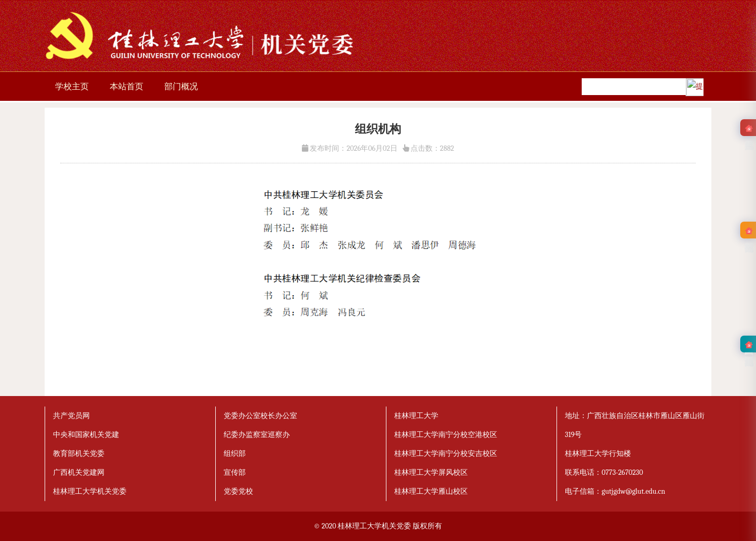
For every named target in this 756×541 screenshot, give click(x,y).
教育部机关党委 (79, 454)
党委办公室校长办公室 (260, 416)
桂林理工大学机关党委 (90, 491)
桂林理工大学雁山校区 (431, 491)
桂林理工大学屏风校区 (431, 472)
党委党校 (238, 491)
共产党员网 (71, 416)
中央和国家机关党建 (86, 435)
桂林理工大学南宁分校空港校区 (446, 435)
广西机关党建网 (79, 472)
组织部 (235, 454)
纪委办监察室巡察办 (257, 435)
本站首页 (127, 87)
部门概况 (181, 87)
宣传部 (235, 472)
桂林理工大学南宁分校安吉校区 (446, 454)
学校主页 (72, 87)
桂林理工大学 (416, 416)
